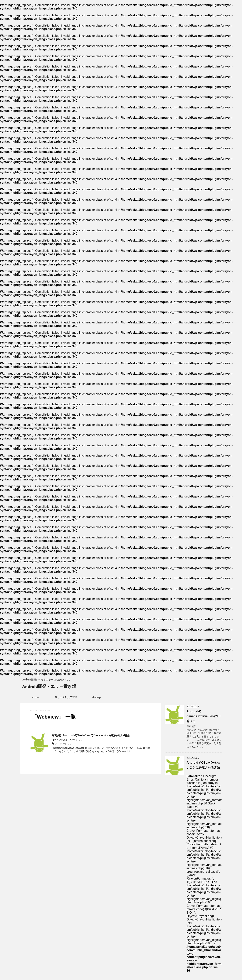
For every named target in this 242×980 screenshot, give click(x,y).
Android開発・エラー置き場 (49, 687)
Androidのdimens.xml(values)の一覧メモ (204, 716)
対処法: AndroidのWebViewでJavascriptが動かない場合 (91, 735)
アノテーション (64, 743)
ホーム (36, 697)
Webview (77, 740)
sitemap (96, 697)
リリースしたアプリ (66, 697)
